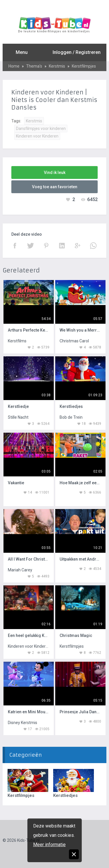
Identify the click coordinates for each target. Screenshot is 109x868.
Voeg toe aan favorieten (55, 187)
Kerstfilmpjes (84, 66)
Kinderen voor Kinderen (37, 136)
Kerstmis (57, 66)
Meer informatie (49, 845)
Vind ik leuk (55, 172)
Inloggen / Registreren (77, 52)
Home (14, 66)
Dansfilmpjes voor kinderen (41, 128)
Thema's (34, 66)
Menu (22, 52)
